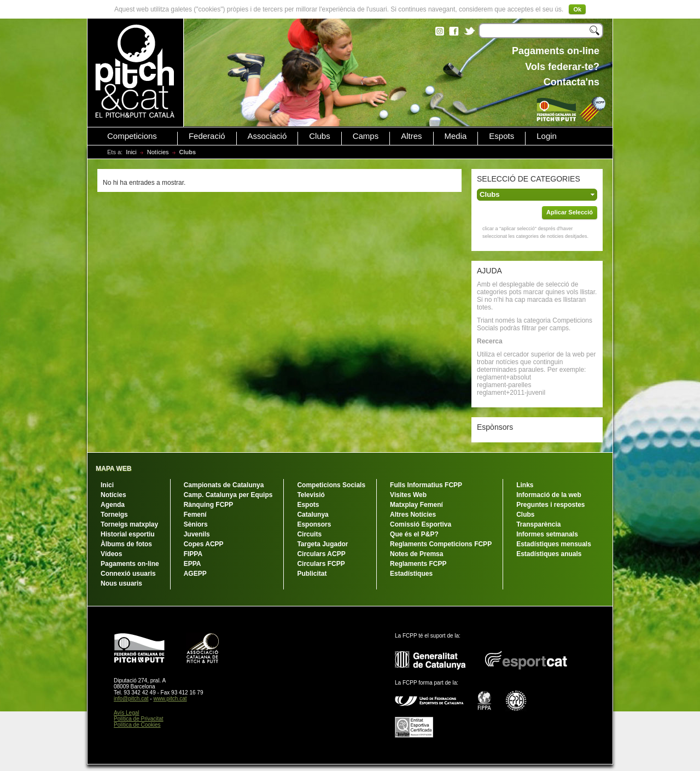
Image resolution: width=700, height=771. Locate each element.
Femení (195, 515)
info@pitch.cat (131, 699)
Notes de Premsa (416, 554)
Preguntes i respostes (550, 505)
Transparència (538, 524)
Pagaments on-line (130, 564)
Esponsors (314, 524)
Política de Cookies (137, 725)
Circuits (309, 534)
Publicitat (312, 574)
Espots (501, 136)
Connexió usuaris (128, 574)
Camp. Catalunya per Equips (228, 495)
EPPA (192, 564)
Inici (131, 152)
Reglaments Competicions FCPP (441, 544)
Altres (411, 136)
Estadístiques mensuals (554, 544)
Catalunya (313, 515)
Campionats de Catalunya (224, 485)
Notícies (158, 152)
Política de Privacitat (139, 719)
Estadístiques (411, 574)
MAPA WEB (113, 469)
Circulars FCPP (321, 564)
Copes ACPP (204, 544)
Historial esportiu (128, 534)
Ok (577, 9)
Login (547, 136)
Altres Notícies (413, 515)
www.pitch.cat (170, 699)
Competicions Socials (331, 485)
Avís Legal (127, 713)
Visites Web (408, 495)
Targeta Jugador (322, 544)
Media (456, 136)
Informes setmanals (547, 534)
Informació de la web (549, 495)
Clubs (319, 136)
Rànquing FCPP (209, 505)
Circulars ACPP (321, 554)
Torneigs (114, 515)
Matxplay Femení (416, 505)
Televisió (311, 495)
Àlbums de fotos (126, 544)
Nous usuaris (121, 583)
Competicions (132, 136)
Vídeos (111, 554)
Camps (366, 136)
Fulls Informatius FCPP (426, 485)
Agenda (113, 505)
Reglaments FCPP (418, 564)
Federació (207, 136)
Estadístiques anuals (549, 554)
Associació (267, 136)
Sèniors (196, 524)
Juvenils (197, 534)
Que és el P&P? (414, 534)
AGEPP (195, 574)
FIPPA (193, 554)
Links (525, 485)
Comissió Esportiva (421, 524)
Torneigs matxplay (129, 524)
